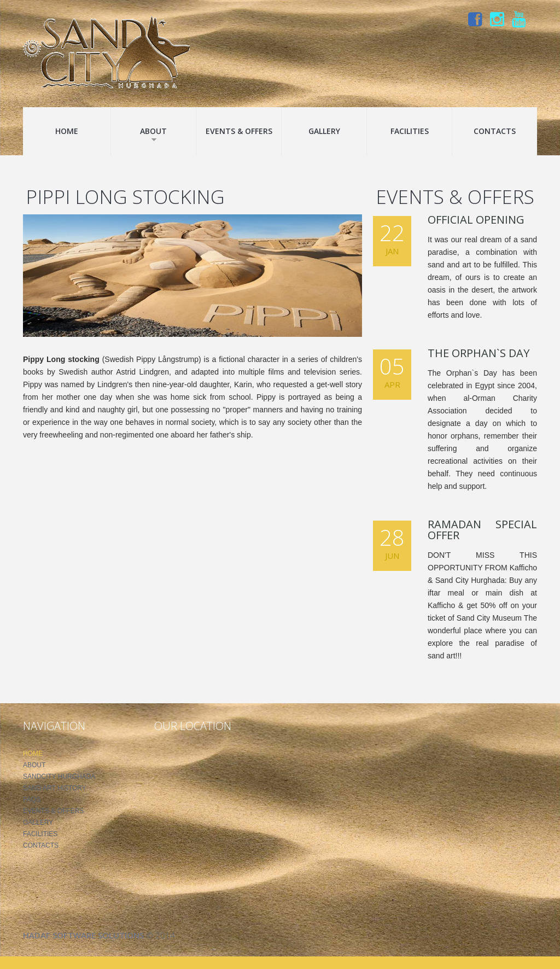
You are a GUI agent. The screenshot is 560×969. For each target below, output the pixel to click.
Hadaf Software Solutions (83, 935)
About (153, 134)
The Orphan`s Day (479, 353)
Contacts (495, 131)
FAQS (32, 799)
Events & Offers (239, 131)
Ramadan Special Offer (482, 530)
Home (67, 131)
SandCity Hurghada (59, 777)
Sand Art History (55, 788)
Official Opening (476, 220)
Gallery (324, 131)
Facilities (410, 131)
